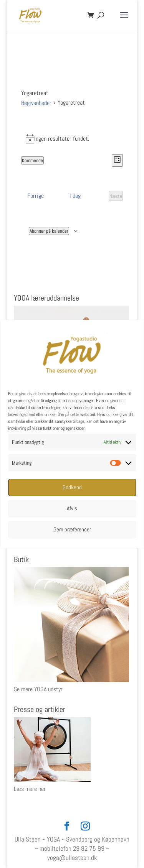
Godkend (72, 487)
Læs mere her (30, 789)
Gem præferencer (72, 529)
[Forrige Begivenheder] (36, 196)
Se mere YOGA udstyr (38, 689)
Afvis (72, 508)
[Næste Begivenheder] (116, 196)
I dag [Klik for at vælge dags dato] (75, 196)
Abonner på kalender (49, 231)
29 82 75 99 (89, 848)
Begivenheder (36, 103)
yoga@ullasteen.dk (72, 858)
